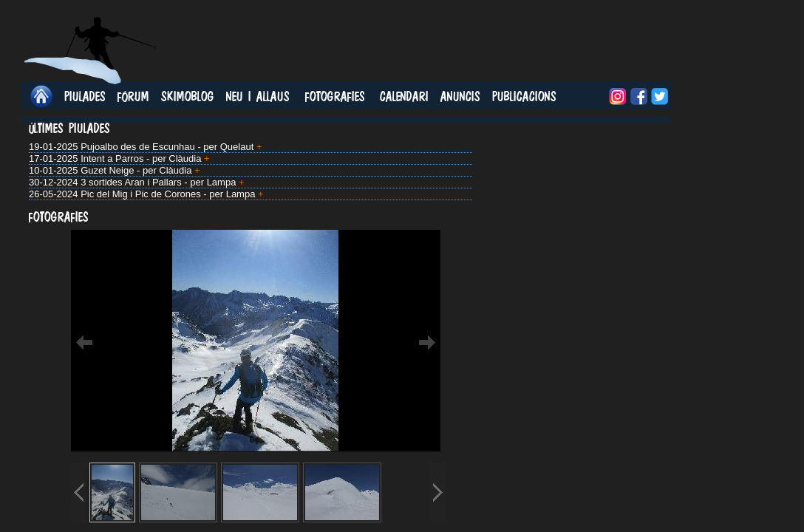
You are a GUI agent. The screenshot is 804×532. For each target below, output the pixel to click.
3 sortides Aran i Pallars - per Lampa (158, 182)
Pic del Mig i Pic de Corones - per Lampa (168, 194)
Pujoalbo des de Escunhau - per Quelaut (167, 147)
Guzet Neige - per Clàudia (136, 170)
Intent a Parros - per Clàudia (141, 158)
